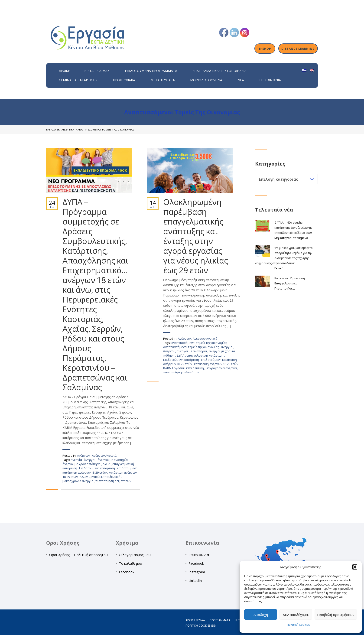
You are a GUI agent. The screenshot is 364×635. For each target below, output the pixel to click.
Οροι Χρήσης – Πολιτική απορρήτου (78, 555)
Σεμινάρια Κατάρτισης (78, 80)
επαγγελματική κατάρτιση (205, 355)
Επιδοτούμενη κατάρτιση (97, 468)
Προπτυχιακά (124, 80)
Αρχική (65, 71)
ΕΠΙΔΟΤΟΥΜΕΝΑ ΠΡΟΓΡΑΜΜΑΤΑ (151, 71)
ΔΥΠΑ (107, 464)
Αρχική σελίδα (195, 620)
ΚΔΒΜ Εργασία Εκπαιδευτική (101, 477)
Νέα (241, 80)
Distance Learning (298, 49)
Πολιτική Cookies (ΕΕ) (200, 626)
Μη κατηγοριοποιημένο (291, 238)
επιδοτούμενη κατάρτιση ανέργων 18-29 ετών (100, 470)
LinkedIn (195, 580)
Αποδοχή (261, 615)
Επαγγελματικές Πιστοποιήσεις (219, 71)
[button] (355, 567)
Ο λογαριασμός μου (135, 555)
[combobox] (286, 179)
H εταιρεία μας (97, 71)
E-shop (265, 49)
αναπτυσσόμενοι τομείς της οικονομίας (200, 343)
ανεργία (77, 460)
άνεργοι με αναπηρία (113, 460)
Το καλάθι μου (130, 563)
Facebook (127, 572)
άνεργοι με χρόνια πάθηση (82, 464)
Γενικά (279, 268)
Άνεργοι (90, 460)
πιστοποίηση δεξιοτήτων (113, 481)
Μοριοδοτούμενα (206, 80)
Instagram (197, 572)
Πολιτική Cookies (298, 625)
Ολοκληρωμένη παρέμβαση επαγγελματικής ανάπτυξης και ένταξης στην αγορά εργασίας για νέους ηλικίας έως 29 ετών (196, 236)
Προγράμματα (220, 620)
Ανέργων (83, 456)
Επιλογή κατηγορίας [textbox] (278, 179)
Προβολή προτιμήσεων (336, 615)
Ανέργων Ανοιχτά (104, 456)
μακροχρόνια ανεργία (78, 481)
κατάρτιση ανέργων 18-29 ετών (216, 364)
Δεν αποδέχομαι (296, 615)
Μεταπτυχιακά (163, 80)
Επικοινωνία (270, 80)
